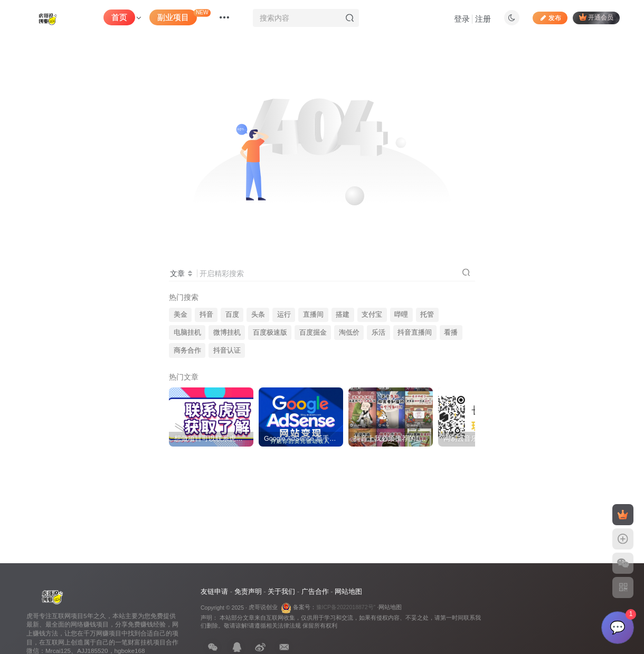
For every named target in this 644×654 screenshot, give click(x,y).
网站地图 (348, 591)
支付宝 (372, 315)
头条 (258, 315)
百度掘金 (313, 333)
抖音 (206, 315)
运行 (284, 315)
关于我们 (281, 591)
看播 (451, 333)
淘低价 (349, 333)
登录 (462, 19)
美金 (181, 315)
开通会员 (596, 17)
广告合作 (315, 591)
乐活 (378, 333)
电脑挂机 (187, 333)
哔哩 (401, 315)
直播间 (313, 315)
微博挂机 (227, 333)
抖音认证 (227, 350)
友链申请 (214, 591)
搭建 (343, 315)
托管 (427, 315)
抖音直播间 (415, 333)
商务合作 (187, 350)
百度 (232, 315)
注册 (483, 19)
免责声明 (248, 591)
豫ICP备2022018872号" (346, 607)
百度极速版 (270, 333)
